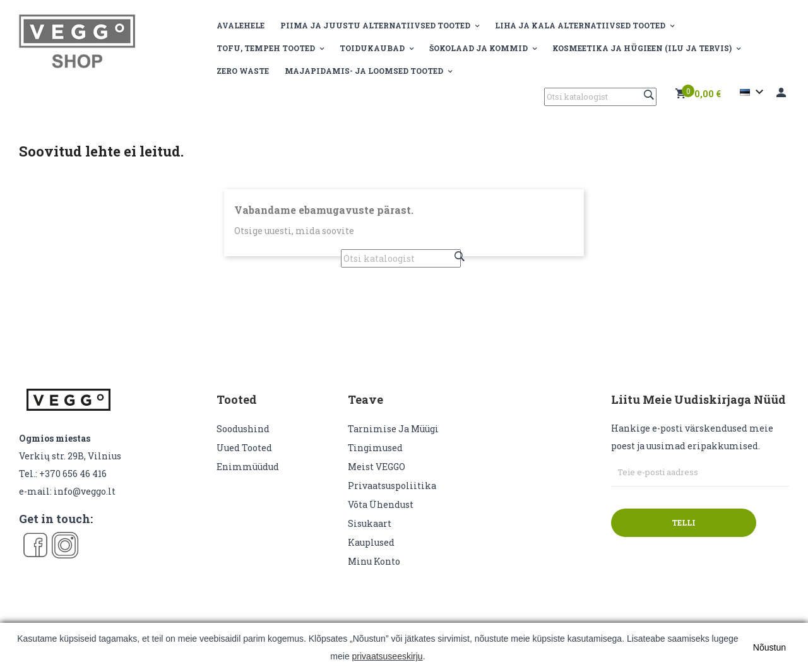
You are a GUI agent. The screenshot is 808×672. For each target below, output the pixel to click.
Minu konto (374, 561)
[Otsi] (600, 97)
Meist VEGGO (377, 467)
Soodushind (243, 429)
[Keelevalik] (753, 92)
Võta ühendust (381, 504)
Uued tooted (244, 448)
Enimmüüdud (248, 467)
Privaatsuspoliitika (392, 486)
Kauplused (371, 542)
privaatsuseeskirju (388, 656)
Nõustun (769, 647)
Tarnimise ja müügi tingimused (393, 438)
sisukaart (370, 523)
